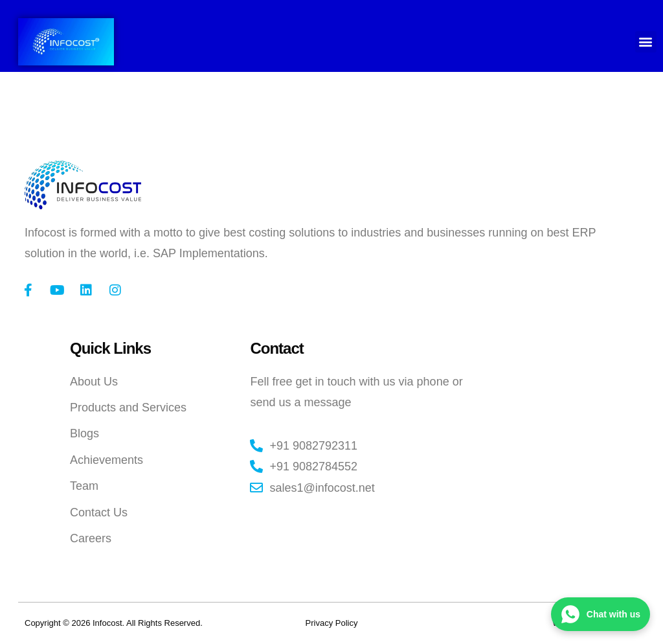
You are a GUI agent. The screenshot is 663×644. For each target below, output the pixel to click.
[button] (646, 42)
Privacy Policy (332, 623)
